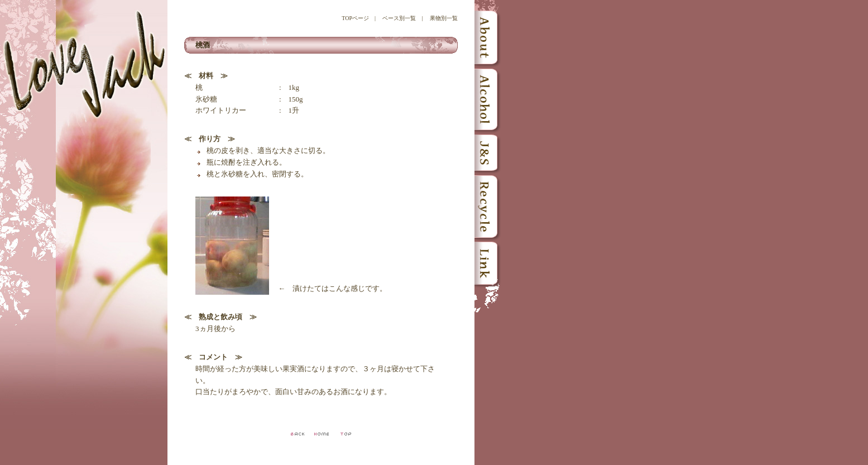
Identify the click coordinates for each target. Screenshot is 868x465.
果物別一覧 (444, 18)
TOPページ (355, 18)
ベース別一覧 (399, 18)
